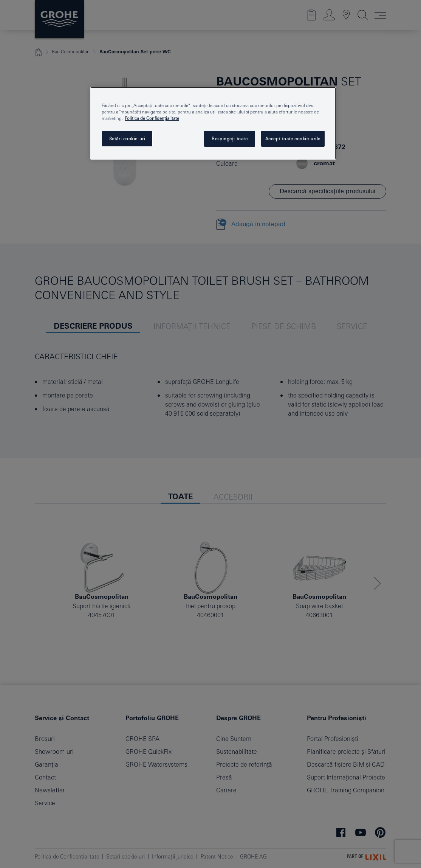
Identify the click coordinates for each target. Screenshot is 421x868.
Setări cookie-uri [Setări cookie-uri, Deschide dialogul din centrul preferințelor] (127, 139)
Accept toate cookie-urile (293, 139)
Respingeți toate (230, 139)
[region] (213, 123)
